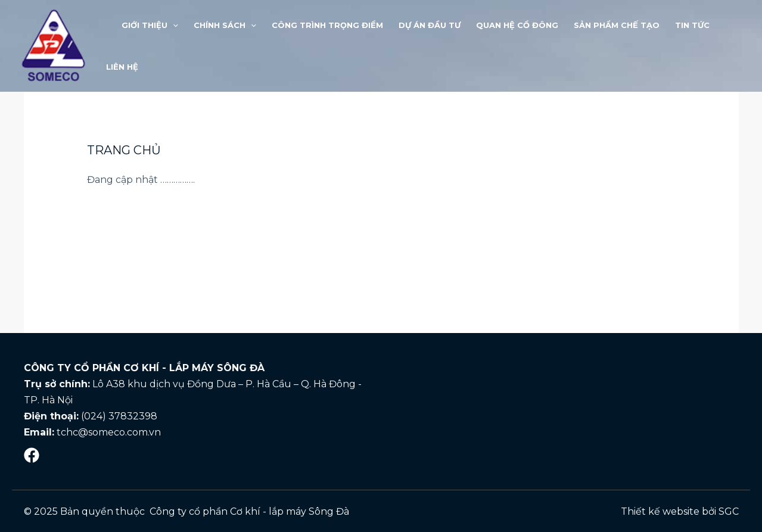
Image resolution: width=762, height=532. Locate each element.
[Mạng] (32, 455)
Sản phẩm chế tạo (617, 25)
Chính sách (225, 25)
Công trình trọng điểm (327, 25)
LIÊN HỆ (122, 67)
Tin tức (692, 25)
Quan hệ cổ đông (517, 25)
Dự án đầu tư (430, 25)
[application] (173, 25)
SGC (729, 511)
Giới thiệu (150, 25)
